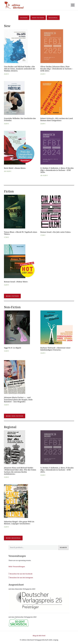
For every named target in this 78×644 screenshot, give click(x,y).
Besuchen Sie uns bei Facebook (20, 574)
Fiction (24, 18)
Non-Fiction (38, 18)
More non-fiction (15, 416)
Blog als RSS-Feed (39, 636)
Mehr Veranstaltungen (17, 566)
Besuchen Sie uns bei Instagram (21, 577)
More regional (13, 538)
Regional (53, 18)
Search (63, 547)
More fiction (12, 296)
